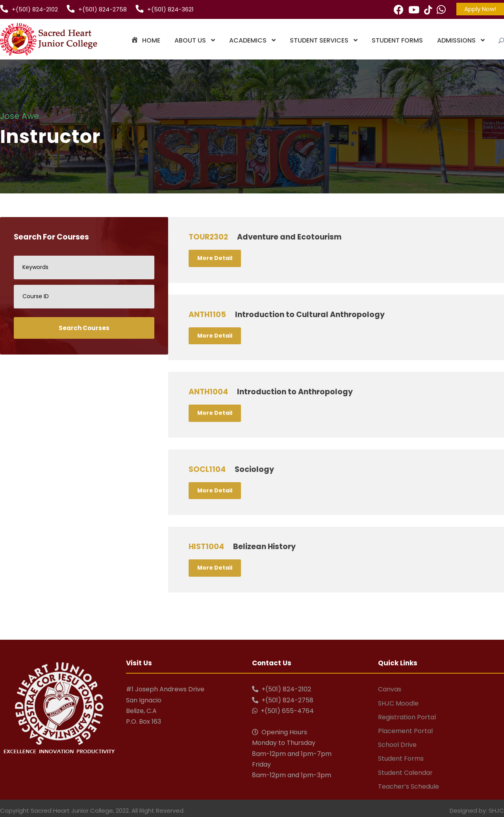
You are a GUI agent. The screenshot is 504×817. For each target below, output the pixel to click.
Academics (248, 40)
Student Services (319, 40)
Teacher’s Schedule (409, 786)
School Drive (397, 745)
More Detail (215, 258)
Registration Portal (407, 717)
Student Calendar (405, 773)
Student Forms (397, 40)
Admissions (456, 40)
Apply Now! (480, 9)
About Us (190, 40)
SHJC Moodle (398, 703)
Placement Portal (405, 731)
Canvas (390, 689)
